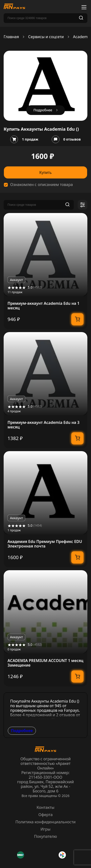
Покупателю (45, 836)
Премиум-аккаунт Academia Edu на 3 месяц (43, 425)
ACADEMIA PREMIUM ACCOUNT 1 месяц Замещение (45, 663)
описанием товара (55, 185)
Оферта (45, 815)
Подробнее (22, 731)
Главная (11, 37)
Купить (45, 173)
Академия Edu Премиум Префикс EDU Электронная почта (45, 544)
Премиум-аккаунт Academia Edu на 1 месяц (43, 306)
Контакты (45, 807)
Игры (45, 829)
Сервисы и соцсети (46, 37)
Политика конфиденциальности (45, 822)
